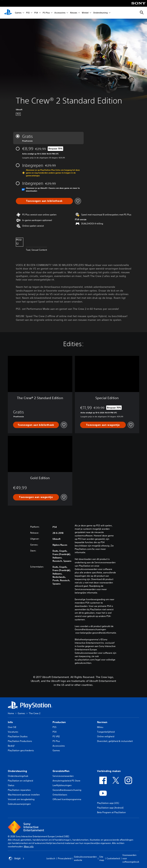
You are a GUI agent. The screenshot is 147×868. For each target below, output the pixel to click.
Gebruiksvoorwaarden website (85, 858)
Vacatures (13, 732)
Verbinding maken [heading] (109, 771)
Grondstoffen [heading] (61, 771)
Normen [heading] (102, 722)
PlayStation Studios (18, 736)
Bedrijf (11, 746)
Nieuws (74, 13)
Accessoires (60, 13)
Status (11, 785)
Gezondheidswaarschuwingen (90, 629)
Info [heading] (10, 722)
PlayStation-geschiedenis (21, 750)
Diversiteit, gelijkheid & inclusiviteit (115, 741)
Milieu (100, 727)
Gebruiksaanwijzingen (19, 804)
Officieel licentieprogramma (67, 799)
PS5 (28, 13)
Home (11, 713)
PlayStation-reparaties (19, 790)
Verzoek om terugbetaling (21, 799)
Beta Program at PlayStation (111, 812)
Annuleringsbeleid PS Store (66, 781)
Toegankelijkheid (106, 732)
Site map (102, 858)
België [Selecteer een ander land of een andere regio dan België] (16, 858)
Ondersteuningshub (18, 776)
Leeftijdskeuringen (62, 785)
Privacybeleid (65, 858)
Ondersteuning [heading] (17, 771)
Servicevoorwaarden (63, 776)
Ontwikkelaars (60, 795)
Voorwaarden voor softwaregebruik (131, 858)
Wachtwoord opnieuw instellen (24, 795)
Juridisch (51, 858)
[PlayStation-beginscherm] (8, 13)
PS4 (36, 13)
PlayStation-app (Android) (110, 808)
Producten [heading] (59, 722)
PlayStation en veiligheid (20, 781)
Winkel (85, 13)
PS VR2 (56, 736)
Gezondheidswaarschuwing (67, 790)
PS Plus (46, 13)
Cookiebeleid (113, 858)
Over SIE (12, 727)
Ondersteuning (100, 13)
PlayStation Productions (20, 741)
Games (18, 13)
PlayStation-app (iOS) (108, 803)
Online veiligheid (106, 736)
